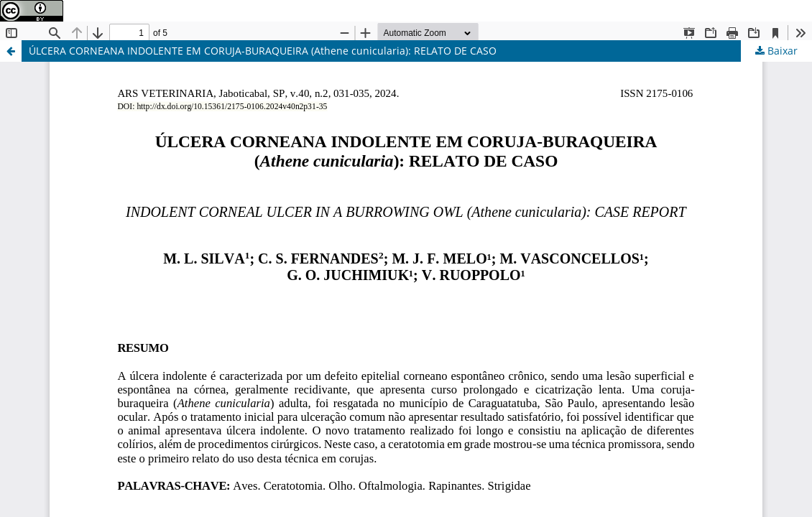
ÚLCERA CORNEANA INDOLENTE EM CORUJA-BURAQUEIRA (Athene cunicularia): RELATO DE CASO (263, 51)
